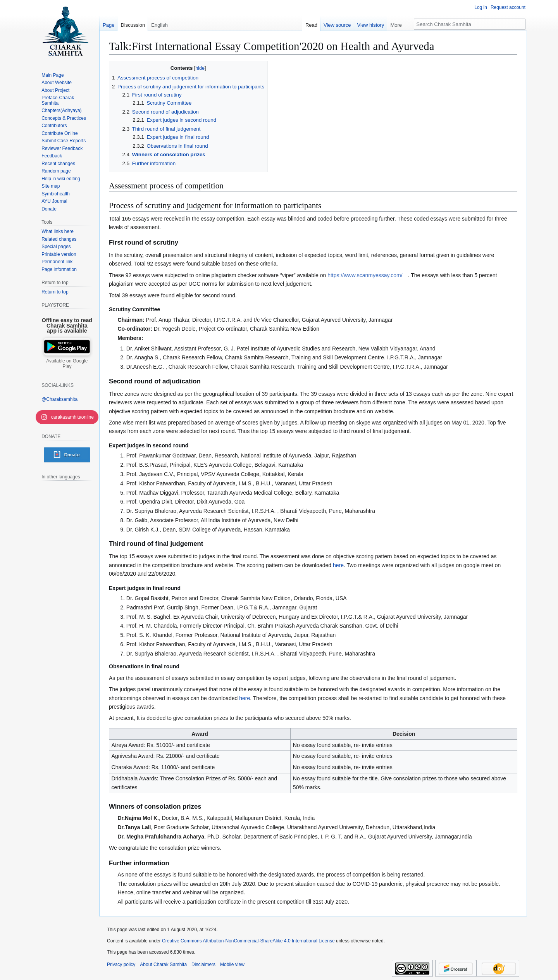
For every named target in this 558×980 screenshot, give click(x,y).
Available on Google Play (67, 364)
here (338, 565)
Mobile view (232, 964)
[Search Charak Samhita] (470, 24)
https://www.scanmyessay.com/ (365, 275)
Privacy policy (121, 964)
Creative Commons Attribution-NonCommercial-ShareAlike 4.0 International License (248, 941)
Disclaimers (203, 964)
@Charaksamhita (59, 399)
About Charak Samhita (163, 964)
